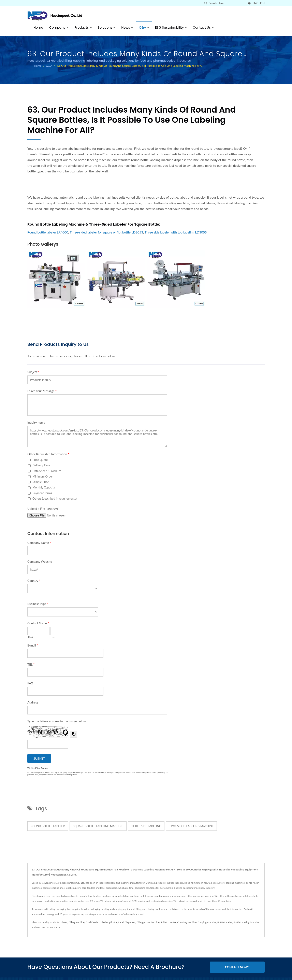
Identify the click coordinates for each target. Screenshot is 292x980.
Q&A (144, 27)
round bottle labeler (48, 826)
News (127, 27)
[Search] (227, 3)
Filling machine (76, 922)
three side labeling (146, 826)
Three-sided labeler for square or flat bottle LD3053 (106, 232)
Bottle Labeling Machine (246, 922)
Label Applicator (109, 922)
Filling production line (148, 922)
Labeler (64, 922)
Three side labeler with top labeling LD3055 (176, 232)
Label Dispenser (127, 922)
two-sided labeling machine (191, 826)
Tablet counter (169, 922)
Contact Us (203, 27)
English (259, 3)
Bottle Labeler (225, 922)
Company (59, 27)
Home (38, 27)
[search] (206, 3)
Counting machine (187, 922)
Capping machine (207, 922)
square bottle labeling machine (98, 826)
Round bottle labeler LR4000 (48, 232)
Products (83, 27)
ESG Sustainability (171, 27)
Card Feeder (92, 922)
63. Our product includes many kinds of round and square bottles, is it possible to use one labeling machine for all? (131, 66)
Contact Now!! (237, 967)
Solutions (107, 27)
